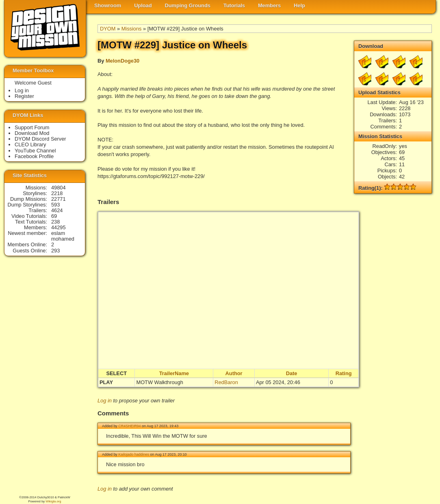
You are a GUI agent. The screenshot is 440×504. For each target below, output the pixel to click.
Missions (132, 29)
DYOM (108, 29)
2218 (57, 193)
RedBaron (226, 382)
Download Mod (32, 133)
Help (299, 5)
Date (292, 373)
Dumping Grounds (188, 5)
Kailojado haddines (134, 454)
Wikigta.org (53, 501)
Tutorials (234, 5)
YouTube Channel (35, 151)
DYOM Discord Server (40, 139)
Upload (143, 5)
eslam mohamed (63, 236)
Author (234, 373)
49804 (59, 188)
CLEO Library (30, 144)
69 (54, 216)
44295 (59, 227)
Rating (344, 373)
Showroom (108, 5)
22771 (59, 199)
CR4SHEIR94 (129, 426)
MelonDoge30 (122, 61)
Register (24, 96)
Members (269, 5)
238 (55, 222)
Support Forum (32, 127)
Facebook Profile (34, 156)
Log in (105, 401)
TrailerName (174, 373)
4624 (57, 210)
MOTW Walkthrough (159, 382)
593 (55, 205)
